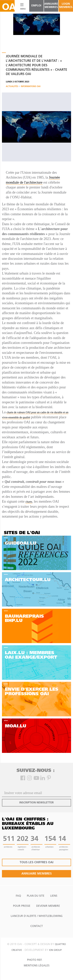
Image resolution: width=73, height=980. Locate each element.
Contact (37, 926)
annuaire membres (51, 6)
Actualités (12, 87)
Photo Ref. (35, 960)
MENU (22, 9)
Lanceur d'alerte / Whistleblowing (37, 916)
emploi (36, 6)
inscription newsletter (36, 803)
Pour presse (22, 906)
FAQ (18, 896)
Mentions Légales (37, 966)
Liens (54, 896)
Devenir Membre (48, 906)
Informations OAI (31, 87)
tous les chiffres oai (36, 862)
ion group (55, 950)
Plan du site (36, 896)
